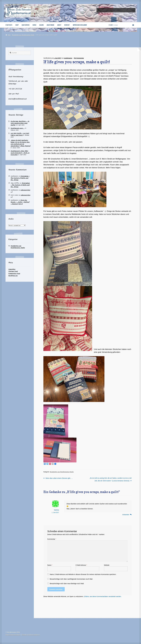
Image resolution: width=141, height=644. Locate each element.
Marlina (56, 510)
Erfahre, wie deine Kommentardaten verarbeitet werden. (103, 597)
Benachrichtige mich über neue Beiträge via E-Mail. (67, 584)
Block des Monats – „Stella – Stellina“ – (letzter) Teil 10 (20, 202)
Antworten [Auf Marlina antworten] (126, 515)
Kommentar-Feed (14, 274)
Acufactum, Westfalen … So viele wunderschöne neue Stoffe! (20, 123)
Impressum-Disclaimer (80, 25)
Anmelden (12, 269)
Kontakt (67, 25)
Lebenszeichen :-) (20, 191)
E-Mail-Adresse (81, 565)
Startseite (9, 25)
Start (9, 35)
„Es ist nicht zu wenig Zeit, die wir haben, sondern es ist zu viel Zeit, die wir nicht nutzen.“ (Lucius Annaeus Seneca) (111, 479)
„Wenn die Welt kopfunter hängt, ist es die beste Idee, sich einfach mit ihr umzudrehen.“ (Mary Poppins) (21, 143)
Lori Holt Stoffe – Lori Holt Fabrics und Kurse (20, 134)
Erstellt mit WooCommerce (31, 635)
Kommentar (52, 539)
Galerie (41, 25)
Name (50, 565)
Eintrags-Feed (13, 271)
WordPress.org (13, 276)
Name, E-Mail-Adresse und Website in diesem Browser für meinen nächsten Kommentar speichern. (83, 574)
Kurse (34, 25)
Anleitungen (50, 25)
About (59, 25)
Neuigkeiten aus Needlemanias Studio (23, 35)
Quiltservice (26, 25)
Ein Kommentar (79, 58)
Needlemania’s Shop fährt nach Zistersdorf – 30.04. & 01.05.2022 (20, 153)
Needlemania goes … (18, 128)
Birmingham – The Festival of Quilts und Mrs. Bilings (20, 178)
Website (107, 565)
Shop (17, 25)
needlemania (68, 58)
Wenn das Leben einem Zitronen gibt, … (59, 478)
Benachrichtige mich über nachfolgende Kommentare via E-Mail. (71, 579)
